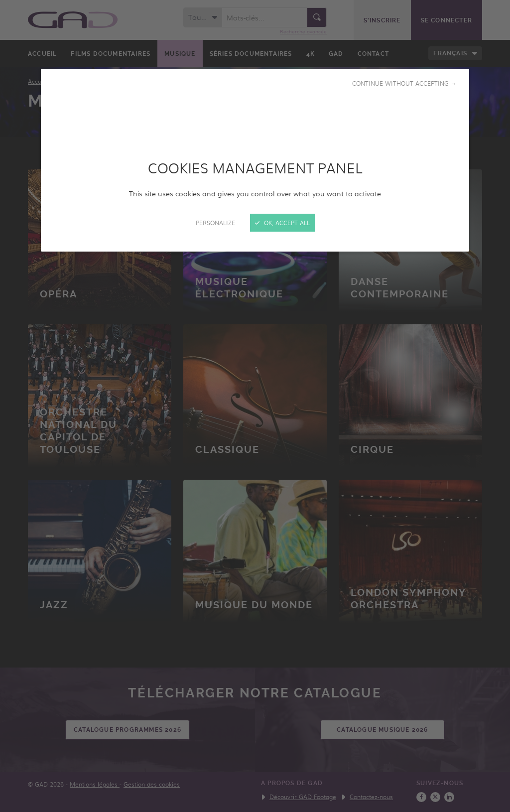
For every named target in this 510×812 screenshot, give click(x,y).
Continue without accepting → (404, 83)
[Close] (255, 406)
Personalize (215, 223)
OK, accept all (282, 223)
